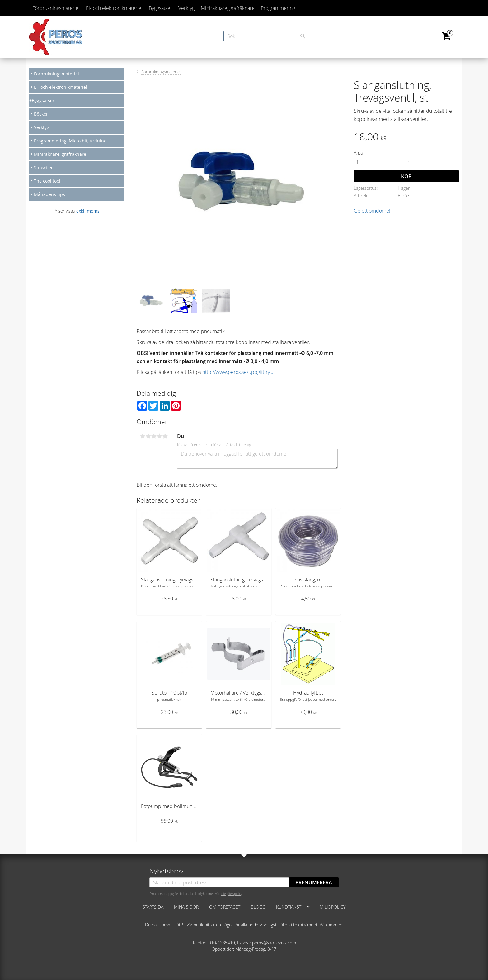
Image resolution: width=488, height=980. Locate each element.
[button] (308, 906)
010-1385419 (222, 943)
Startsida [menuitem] (153, 907)
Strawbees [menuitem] (45, 167)
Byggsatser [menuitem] (160, 8)
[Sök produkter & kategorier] (265, 36)
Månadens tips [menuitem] (49, 194)
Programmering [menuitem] (278, 8)
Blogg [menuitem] (258, 907)
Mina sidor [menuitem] (186, 907)
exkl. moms (88, 211)
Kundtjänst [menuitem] (289, 907)
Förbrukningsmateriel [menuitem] (56, 8)
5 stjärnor (165, 436)
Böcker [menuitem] (41, 114)
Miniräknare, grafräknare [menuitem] (228, 8)
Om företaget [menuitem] (225, 907)
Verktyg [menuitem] (186, 8)
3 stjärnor (154, 436)
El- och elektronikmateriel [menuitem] (114, 8)
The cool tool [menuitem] (47, 181)
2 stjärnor (148, 436)
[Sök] (303, 36)
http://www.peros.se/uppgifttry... (238, 372)
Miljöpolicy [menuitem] (333, 907)
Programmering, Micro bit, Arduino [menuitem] (70, 141)
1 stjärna (143, 436)
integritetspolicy (231, 894)
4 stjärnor (159, 436)
